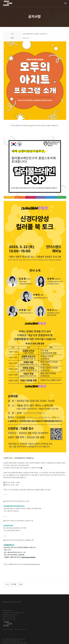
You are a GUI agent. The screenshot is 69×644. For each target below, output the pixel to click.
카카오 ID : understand (42, 619)
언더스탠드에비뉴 (52, 628)
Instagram (51, 619)
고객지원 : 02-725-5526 (8, 617)
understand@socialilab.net (10, 615)
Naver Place (57, 619)
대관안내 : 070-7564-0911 (9, 619)
